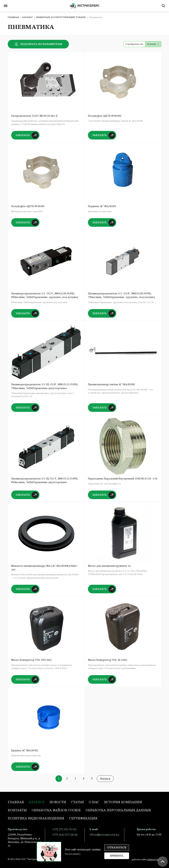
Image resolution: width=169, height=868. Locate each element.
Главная (13, 17)
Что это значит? (73, 854)
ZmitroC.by (153, 860)
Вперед (105, 779)
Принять (117, 856)
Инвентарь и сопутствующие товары (61, 17)
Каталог (27, 17)
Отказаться (117, 848)
